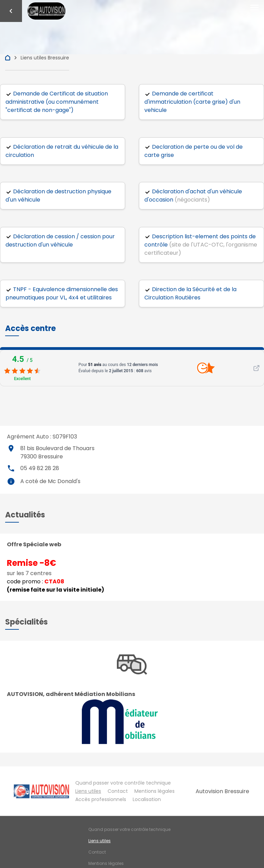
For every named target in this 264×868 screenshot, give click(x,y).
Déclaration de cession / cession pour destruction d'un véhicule (60, 241)
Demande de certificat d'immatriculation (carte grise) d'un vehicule (192, 102)
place (11, 448)
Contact (118, 791)
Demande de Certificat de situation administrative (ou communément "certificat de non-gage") (57, 102)
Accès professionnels (101, 799)
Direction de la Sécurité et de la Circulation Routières (190, 293)
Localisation (147, 799)
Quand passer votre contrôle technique (123, 783)
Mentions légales (155, 791)
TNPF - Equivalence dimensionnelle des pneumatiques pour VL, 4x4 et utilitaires (62, 293)
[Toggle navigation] (254, 8)
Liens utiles (88, 791)
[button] (30, 328)
